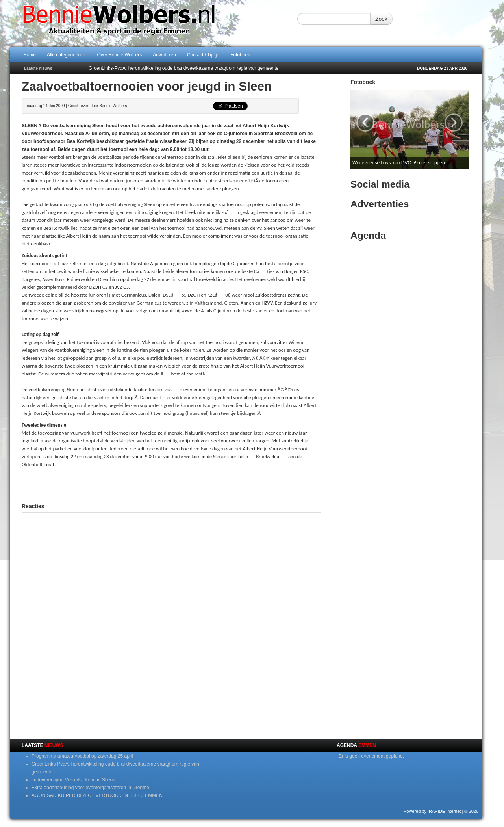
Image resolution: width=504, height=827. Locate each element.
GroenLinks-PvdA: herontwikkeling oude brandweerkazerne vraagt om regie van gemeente (183, 68)
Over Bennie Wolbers (119, 55)
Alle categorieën (66, 55)
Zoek (381, 19)
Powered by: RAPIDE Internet (432, 811)
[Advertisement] (171, 484)
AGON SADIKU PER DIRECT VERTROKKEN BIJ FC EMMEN (97, 795)
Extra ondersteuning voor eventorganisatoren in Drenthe (90, 788)
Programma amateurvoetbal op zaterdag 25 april (82, 756)
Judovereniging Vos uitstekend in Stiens (73, 780)
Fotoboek (240, 55)
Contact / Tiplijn (203, 55)
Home (30, 55)
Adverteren (164, 55)
